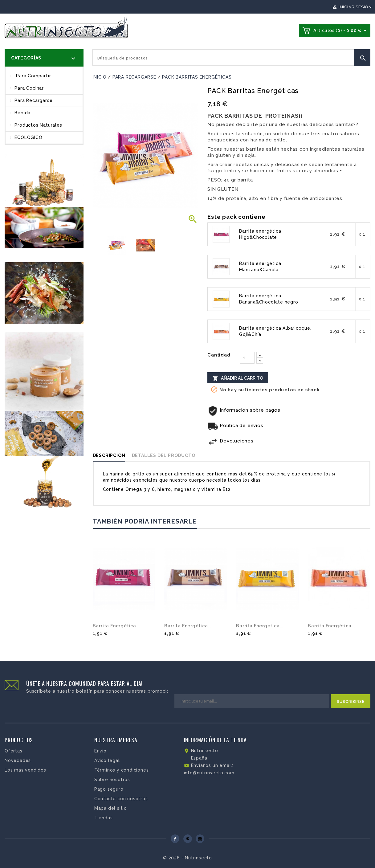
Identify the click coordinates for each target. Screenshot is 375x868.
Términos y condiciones (122, 770)
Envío (100, 751)
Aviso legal (107, 760)
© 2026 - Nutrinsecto (187, 858)
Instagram (200, 839)
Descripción (109, 455)
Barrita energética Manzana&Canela (260, 267)
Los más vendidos (25, 770)
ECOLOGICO (28, 137)
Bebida (22, 113)
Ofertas (14, 751)
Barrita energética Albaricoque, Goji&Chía (275, 331)
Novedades (18, 760)
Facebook (175, 839)
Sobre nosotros (112, 780)
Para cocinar (29, 88)
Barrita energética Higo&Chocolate (260, 234)
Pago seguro (109, 789)
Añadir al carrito (238, 378)
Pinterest (188, 839)
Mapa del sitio (111, 808)
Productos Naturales (38, 125)
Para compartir (33, 76)
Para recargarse (33, 100)
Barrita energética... (116, 626)
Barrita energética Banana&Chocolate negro (269, 299)
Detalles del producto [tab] (164, 455)
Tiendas (104, 818)
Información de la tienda (215, 740)
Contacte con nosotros (121, 799)
